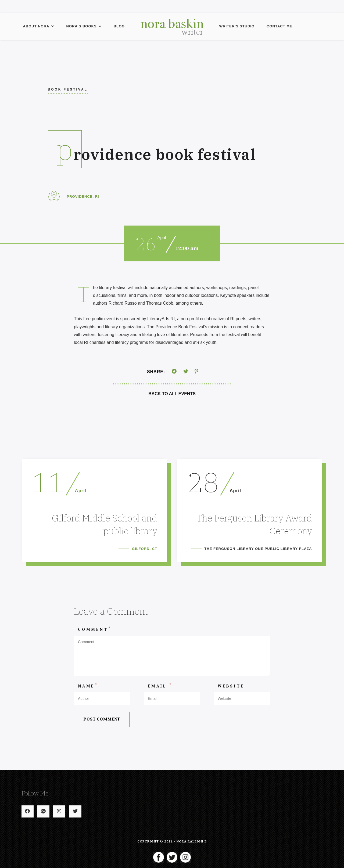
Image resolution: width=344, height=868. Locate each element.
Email (160, 689)
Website (231, 689)
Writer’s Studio (237, 26)
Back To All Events (172, 394)
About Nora (38, 26)
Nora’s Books (84, 26)
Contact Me (279, 26)
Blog (119, 26)
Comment (94, 632)
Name (88, 689)
